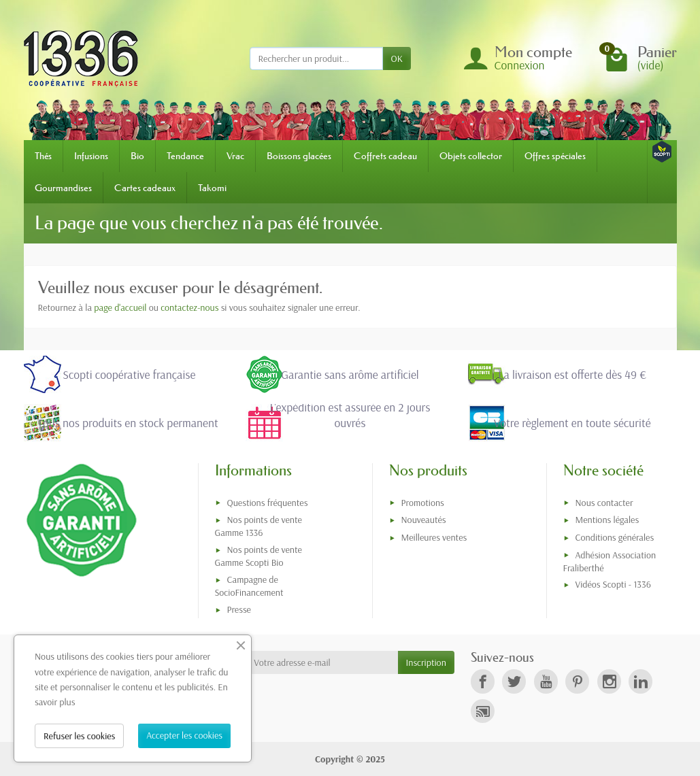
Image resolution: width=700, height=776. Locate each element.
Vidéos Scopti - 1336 (613, 584)
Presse (239, 609)
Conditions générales (615, 537)
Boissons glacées (299, 156)
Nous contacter (604, 503)
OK (397, 58)
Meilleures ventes (434, 537)
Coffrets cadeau (385, 156)
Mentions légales (607, 520)
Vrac (235, 156)
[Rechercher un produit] (316, 58)
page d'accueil (120, 307)
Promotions (423, 503)
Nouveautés (424, 520)
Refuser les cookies (79, 736)
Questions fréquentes (268, 503)
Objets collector (471, 156)
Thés (43, 156)
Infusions (91, 156)
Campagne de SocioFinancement (249, 586)
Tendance (185, 156)
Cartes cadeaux (145, 188)
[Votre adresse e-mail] (321, 662)
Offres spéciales (555, 156)
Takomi (212, 188)
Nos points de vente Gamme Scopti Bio (259, 556)
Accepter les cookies (184, 735)
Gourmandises (63, 188)
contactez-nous (189, 307)
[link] (483, 681)
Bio (137, 156)
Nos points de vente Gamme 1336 (259, 526)
